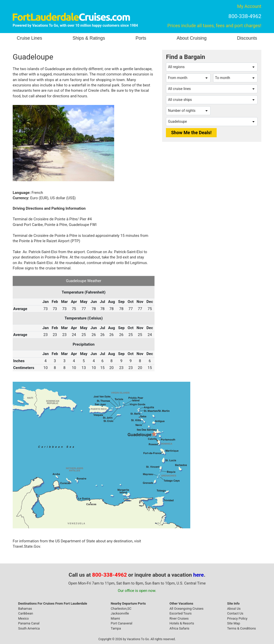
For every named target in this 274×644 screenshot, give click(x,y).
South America (29, 628)
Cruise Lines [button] (29, 38)
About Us (234, 609)
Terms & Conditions (241, 628)
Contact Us (235, 613)
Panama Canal (29, 623)
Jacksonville (120, 613)
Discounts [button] (247, 38)
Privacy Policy (237, 618)
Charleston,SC (121, 609)
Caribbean (25, 613)
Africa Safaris (179, 628)
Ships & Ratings (89, 38)
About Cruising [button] (192, 38)
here (199, 575)
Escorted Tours (181, 613)
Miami (115, 618)
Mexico (23, 618)
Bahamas (25, 609)
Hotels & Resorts (182, 623)
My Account (249, 6)
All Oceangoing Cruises (186, 609)
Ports (141, 38)
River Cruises (179, 618)
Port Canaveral (122, 623)
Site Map (234, 623)
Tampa (116, 628)
